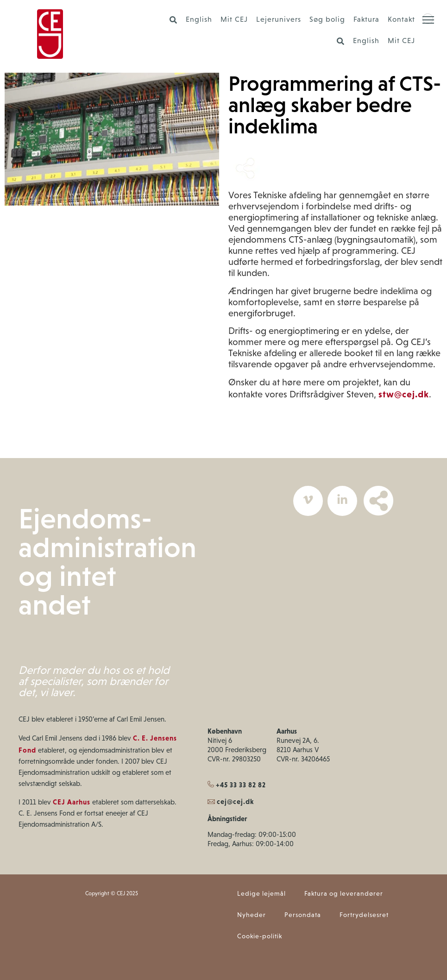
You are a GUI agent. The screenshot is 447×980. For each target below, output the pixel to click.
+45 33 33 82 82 (237, 785)
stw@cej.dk (404, 394)
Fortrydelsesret (364, 915)
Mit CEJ (234, 20)
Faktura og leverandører (344, 894)
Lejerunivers (279, 20)
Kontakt (401, 20)
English (199, 20)
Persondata (303, 915)
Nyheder (252, 915)
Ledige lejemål (261, 894)
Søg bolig (327, 20)
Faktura (366, 20)
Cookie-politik (260, 937)
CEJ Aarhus (72, 802)
